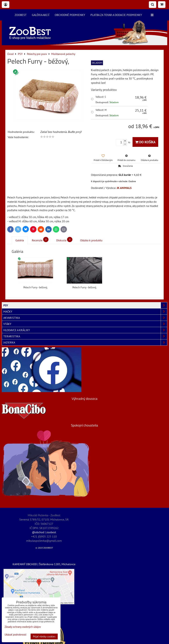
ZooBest (21, 15)
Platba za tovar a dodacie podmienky (116, 15)
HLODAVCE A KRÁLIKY (85, 330)
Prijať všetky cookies (44, 636)
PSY (85, 305)
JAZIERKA (85, 342)
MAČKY (85, 311)
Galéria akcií (41, 15)
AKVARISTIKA (85, 318)
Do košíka (145, 142)
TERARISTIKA (85, 336)
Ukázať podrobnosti (15, 635)
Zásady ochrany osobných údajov (23, 627)
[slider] (47, 137)
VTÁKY (85, 324)
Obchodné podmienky (70, 15)
